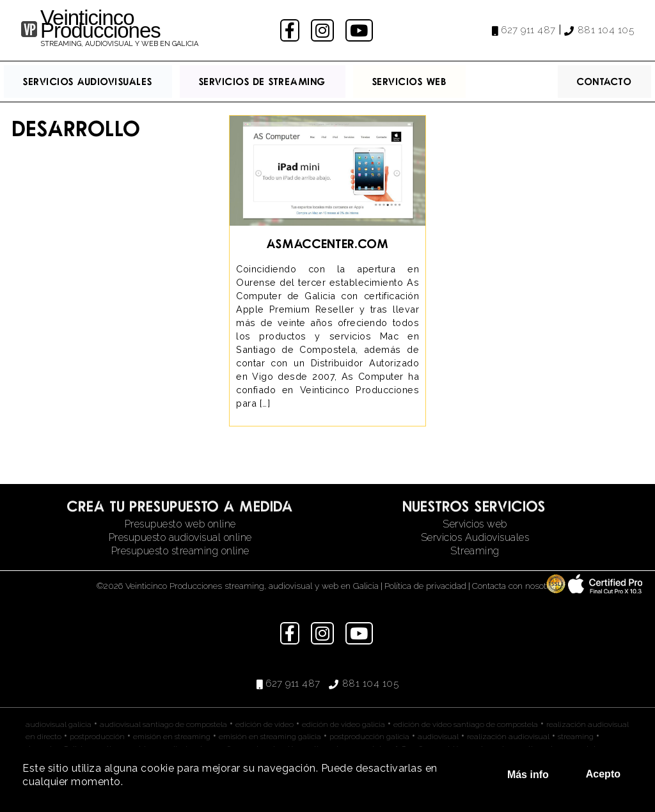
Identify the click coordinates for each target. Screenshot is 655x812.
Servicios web (475, 524)
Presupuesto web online (180, 524)
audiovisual (438, 737)
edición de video (264, 724)
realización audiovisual (508, 737)
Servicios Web (410, 81)
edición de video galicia (343, 724)
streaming (576, 737)
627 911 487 (528, 30)
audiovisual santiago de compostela (163, 724)
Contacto (604, 81)
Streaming (475, 551)
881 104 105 (606, 30)
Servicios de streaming (263, 81)
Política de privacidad (425, 586)
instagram (324, 30)
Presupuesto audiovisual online (180, 537)
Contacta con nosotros (515, 586)
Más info (528, 775)
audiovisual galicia (59, 724)
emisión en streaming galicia (270, 737)
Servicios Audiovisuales (88, 81)
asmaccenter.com (328, 243)
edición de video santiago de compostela (466, 724)
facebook (291, 30)
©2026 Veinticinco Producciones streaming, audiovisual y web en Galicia (238, 586)
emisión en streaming (172, 737)
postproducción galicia (369, 737)
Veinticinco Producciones (100, 24)
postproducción (97, 737)
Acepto (603, 774)
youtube (360, 30)
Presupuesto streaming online (180, 551)
